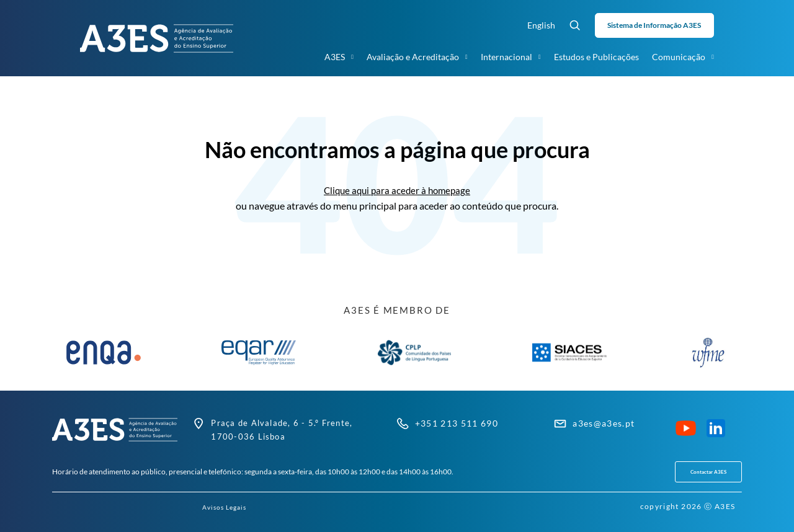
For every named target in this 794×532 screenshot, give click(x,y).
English (541, 25)
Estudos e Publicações (596, 57)
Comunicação (683, 57)
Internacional (511, 57)
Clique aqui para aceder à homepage (397, 190)
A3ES (339, 57)
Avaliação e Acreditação (417, 57)
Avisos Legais (225, 507)
